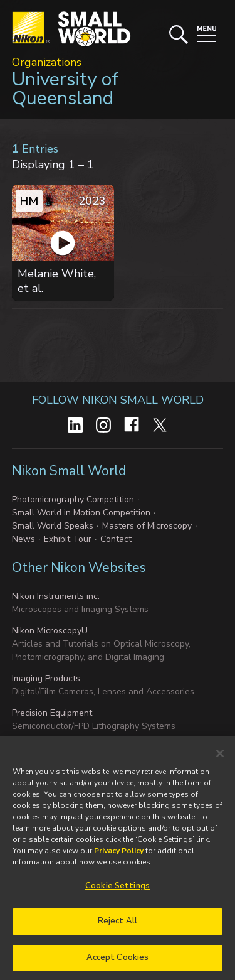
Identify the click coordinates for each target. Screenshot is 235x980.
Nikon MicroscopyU (50, 631)
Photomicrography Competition (73, 499)
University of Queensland (65, 89)
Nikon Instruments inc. (56, 596)
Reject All (118, 927)
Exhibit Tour (68, 539)
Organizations (47, 62)
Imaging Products (46, 678)
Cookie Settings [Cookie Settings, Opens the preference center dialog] (118, 891)
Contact (116, 539)
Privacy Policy (119, 856)
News (23, 539)
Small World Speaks (53, 526)
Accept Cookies (118, 963)
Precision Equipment (52, 713)
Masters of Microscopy (147, 526)
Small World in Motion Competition (81, 513)
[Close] (220, 759)
